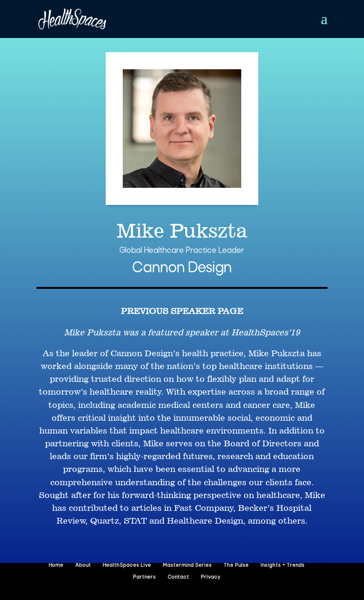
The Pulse (236, 566)
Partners (145, 577)
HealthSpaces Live (127, 566)
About (83, 566)
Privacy (211, 577)
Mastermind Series (187, 566)
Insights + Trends (283, 566)
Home (56, 566)
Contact (178, 577)
